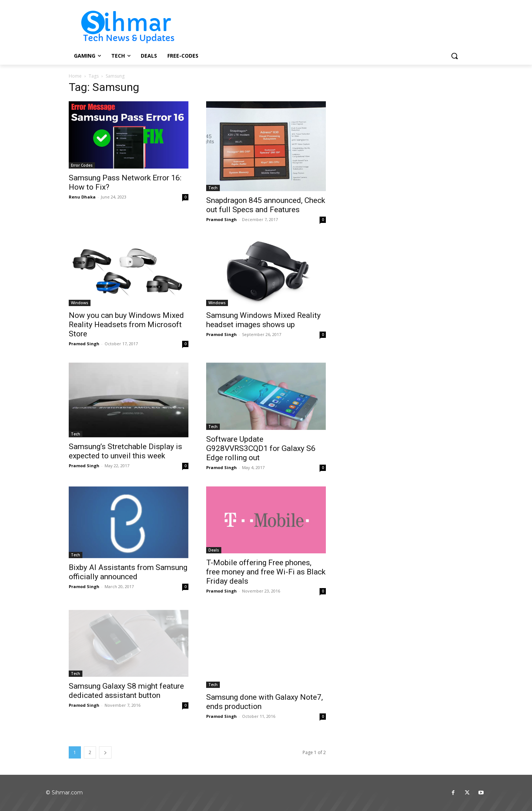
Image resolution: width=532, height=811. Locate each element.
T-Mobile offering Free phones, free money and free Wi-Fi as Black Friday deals (266, 572)
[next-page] (105, 752)
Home (75, 76)
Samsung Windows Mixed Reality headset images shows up (263, 320)
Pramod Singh (221, 219)
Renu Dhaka (82, 197)
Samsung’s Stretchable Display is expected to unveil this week (125, 451)
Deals (214, 550)
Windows (80, 303)
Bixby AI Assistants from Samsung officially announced (128, 572)
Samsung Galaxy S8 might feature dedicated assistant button (126, 691)
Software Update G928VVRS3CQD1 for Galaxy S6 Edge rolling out (261, 448)
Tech (213, 188)
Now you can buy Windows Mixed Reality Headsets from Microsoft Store (126, 325)
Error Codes (82, 165)
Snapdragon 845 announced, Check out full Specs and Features (266, 205)
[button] (454, 56)
